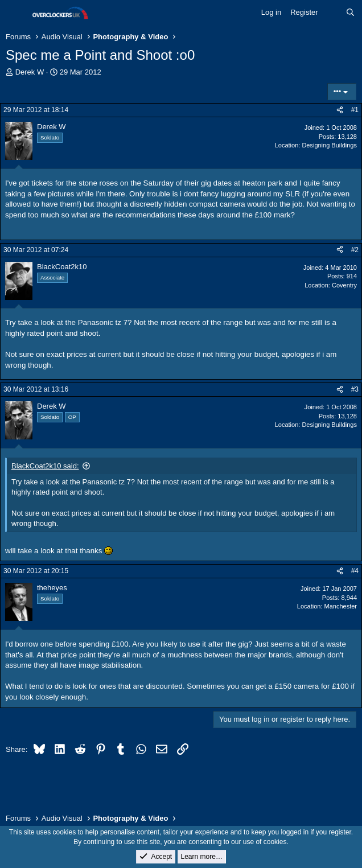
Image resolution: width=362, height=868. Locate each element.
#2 (355, 250)
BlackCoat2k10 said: (45, 466)
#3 (355, 389)
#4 (355, 571)
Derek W (30, 72)
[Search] (350, 13)
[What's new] (332, 13)
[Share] (340, 110)
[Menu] (16, 13)
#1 (355, 110)
